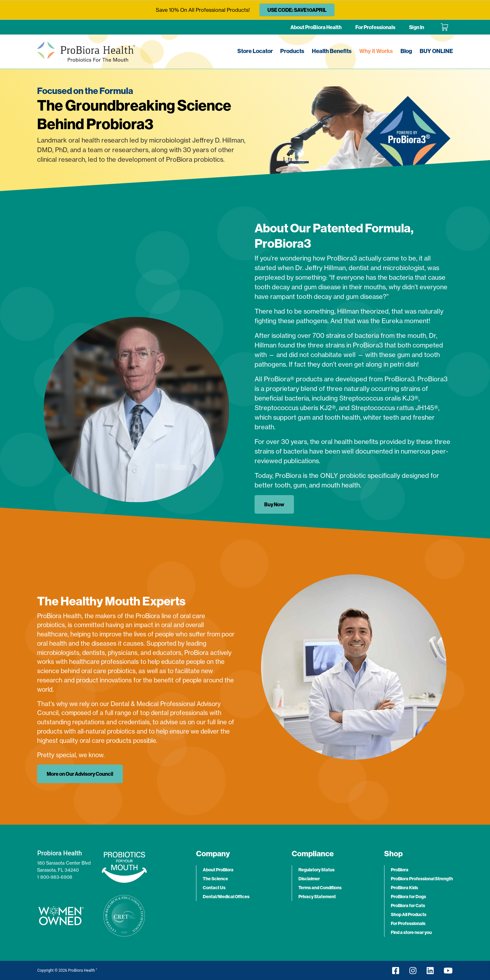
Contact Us (214, 888)
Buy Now (274, 504)
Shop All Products (409, 914)
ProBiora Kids (404, 888)
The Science (215, 879)
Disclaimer (309, 879)
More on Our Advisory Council (80, 774)
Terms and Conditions (320, 888)
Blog (406, 51)
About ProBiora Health (316, 27)
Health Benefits (332, 51)
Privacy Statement (317, 897)
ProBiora (400, 870)
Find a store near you (411, 932)
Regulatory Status (316, 870)
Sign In (417, 27)
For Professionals (375, 27)
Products (292, 51)
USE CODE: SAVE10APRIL (297, 10)
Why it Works (376, 51)
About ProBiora (218, 870)
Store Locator (255, 51)
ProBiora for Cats (408, 906)
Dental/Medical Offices (226, 897)
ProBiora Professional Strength (422, 879)
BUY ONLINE (436, 51)
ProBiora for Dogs (408, 897)
